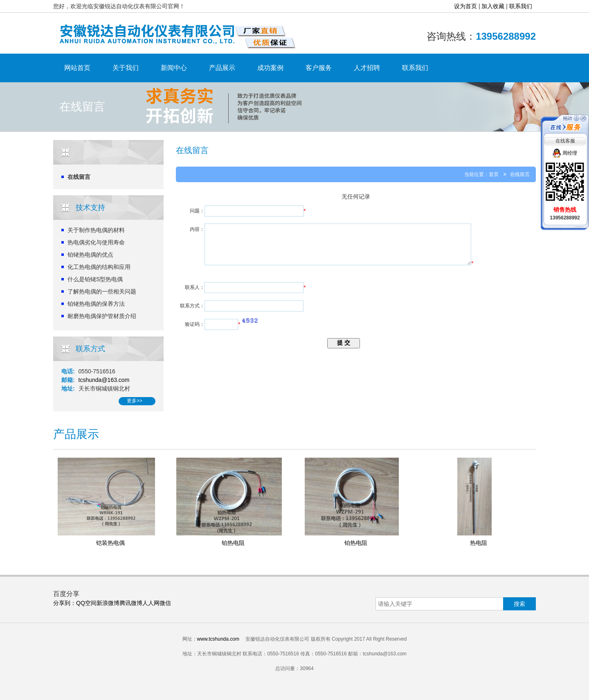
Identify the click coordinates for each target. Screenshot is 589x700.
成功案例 (270, 68)
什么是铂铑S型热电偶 (95, 279)
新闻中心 (174, 68)
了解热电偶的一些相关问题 (102, 291)
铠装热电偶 (110, 543)
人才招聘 (367, 68)
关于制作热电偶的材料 (96, 230)
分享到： (65, 603)
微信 (165, 603)
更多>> (135, 401)
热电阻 (479, 543)
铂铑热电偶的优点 (90, 255)
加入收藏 (493, 6)
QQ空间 (86, 603)
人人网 (151, 603)
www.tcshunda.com (218, 639)
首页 (494, 174)
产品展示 (222, 68)
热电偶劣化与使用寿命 (96, 242)
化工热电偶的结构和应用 (99, 267)
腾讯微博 (131, 603)
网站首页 (77, 68)
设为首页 (465, 6)
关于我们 (126, 68)
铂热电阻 (233, 543)
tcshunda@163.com (104, 380)
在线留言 (79, 177)
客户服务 (319, 68)
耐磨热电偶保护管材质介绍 (102, 316)
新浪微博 (108, 603)
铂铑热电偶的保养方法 (96, 304)
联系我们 (521, 6)
